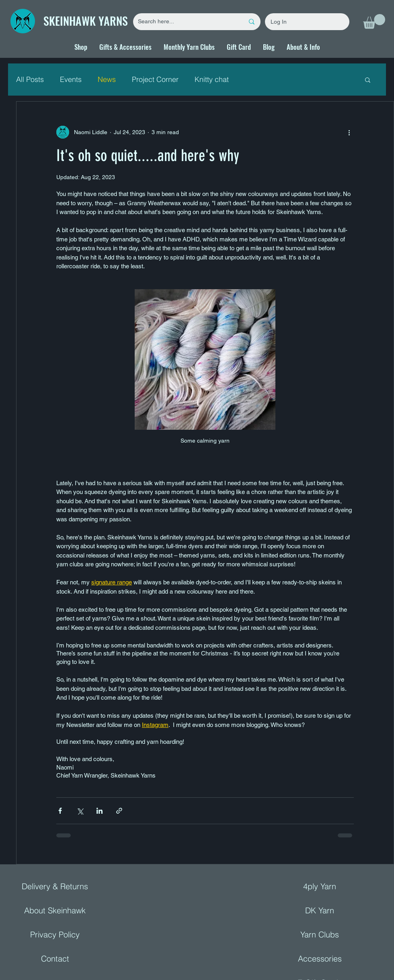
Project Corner (155, 79)
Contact (55, 959)
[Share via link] (119, 811)
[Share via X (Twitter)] (80, 811)
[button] (374, 21)
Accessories (320, 959)
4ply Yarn (320, 886)
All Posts (30, 79)
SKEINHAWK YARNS (86, 21)
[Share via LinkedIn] (100, 811)
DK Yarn (320, 910)
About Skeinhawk (55, 910)
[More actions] (349, 132)
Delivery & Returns (55, 886)
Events (71, 79)
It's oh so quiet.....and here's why (148, 156)
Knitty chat (212, 79)
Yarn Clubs (320, 934)
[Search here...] (185, 22)
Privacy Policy (55, 934)
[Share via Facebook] (60, 811)
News (107, 79)
